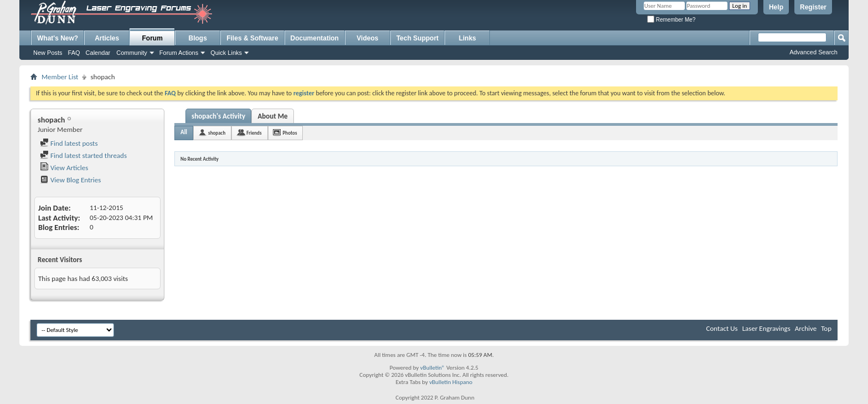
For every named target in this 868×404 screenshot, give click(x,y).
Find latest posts (69, 143)
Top (826, 328)
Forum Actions (179, 53)
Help (776, 7)
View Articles (64, 168)
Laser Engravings (766, 328)
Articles (107, 38)
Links (467, 38)
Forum (153, 38)
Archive (806, 328)
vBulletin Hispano (451, 382)
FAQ (74, 53)
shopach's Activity (218, 116)
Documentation (315, 38)
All (184, 132)
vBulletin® (433, 368)
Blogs (198, 38)
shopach (217, 133)
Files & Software (252, 38)
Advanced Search (813, 52)
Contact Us (722, 328)
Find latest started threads (83, 155)
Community (132, 53)
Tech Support (417, 38)
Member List (60, 77)
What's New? (58, 38)
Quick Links (226, 53)
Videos (367, 38)
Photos (290, 133)
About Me (272, 116)
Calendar (98, 53)
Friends (254, 133)
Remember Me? (671, 20)
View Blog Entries (70, 180)
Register (813, 7)
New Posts (48, 53)
